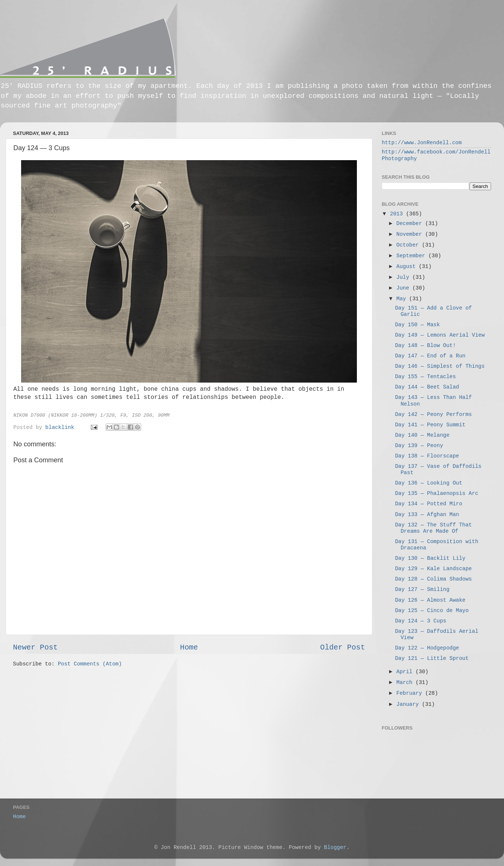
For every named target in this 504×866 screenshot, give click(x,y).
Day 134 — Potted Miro (429, 504)
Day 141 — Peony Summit (430, 425)
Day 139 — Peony (419, 446)
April (406, 672)
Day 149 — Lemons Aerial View (440, 335)
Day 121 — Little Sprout (432, 658)
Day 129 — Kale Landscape (433, 569)
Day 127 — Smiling (422, 589)
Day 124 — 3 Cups (421, 621)
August (408, 267)
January (409, 704)
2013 (398, 214)
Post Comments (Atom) (90, 664)
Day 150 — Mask (417, 325)
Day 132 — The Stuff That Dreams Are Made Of (433, 528)
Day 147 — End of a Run (430, 356)
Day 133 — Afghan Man (427, 515)
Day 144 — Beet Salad (427, 387)
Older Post (343, 647)
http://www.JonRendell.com (422, 143)
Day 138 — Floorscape (427, 456)
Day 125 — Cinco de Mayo (432, 611)
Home (189, 647)
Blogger (335, 847)
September (412, 256)
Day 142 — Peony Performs (433, 414)
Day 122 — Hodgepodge (427, 648)
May (403, 299)
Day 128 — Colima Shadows (433, 579)
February (411, 693)
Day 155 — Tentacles (425, 377)
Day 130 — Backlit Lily (430, 558)
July (404, 277)
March (406, 682)
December (411, 224)
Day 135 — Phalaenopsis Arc (437, 493)
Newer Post (35, 647)
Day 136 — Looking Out (429, 483)
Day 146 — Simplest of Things (440, 366)
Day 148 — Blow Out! (425, 346)
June (404, 288)
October (409, 245)
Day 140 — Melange (422, 435)
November (411, 234)
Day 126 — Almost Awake (430, 600)
